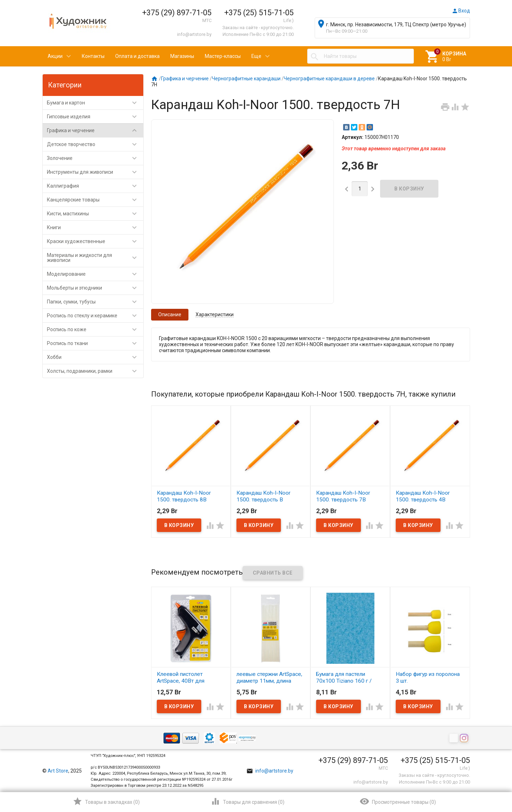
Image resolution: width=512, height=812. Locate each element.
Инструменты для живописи (95, 172)
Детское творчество (95, 144)
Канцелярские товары (95, 200)
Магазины (182, 56)
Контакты (93, 56)
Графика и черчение (95, 130)
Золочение (95, 158)
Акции (55, 56)
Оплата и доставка (137, 56)
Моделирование (95, 274)
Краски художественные (95, 241)
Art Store (58, 771)
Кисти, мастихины (95, 214)
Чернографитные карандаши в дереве (329, 79)
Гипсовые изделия (95, 117)
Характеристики (215, 314)
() (106, 801)
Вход (461, 11)
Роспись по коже (95, 329)
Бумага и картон (95, 103)
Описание (170, 314)
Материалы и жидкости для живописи (95, 258)
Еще (256, 56)
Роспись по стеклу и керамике (95, 316)
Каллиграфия (95, 186)
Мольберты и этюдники (95, 288)
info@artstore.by (194, 34)
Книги (95, 227)
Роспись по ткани (95, 343)
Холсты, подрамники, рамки (95, 371)
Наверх (482, 778)
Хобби (95, 357)
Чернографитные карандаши (246, 79)
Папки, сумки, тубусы (95, 302)
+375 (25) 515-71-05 (259, 13)
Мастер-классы (223, 56)
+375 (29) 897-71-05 (177, 13)
